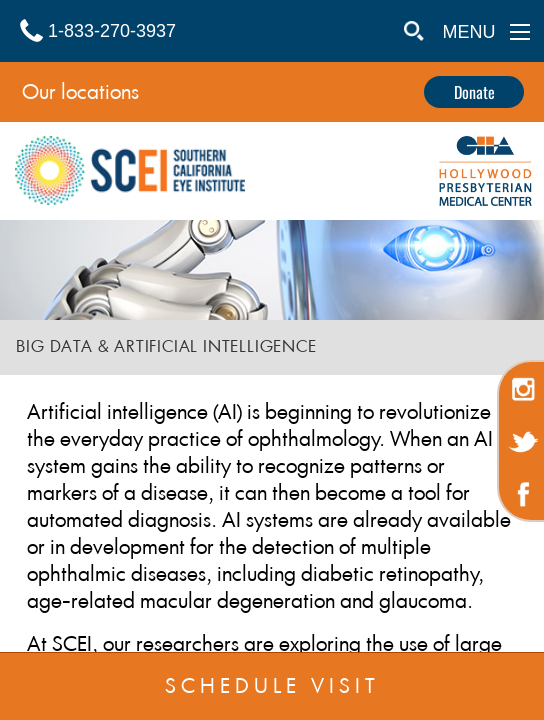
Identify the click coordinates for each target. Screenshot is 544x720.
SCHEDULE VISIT (272, 686)
